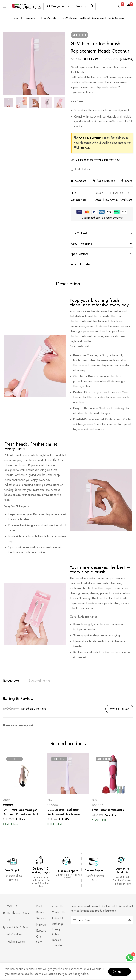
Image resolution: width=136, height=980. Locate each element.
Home (15, 18)
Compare (81, 181)
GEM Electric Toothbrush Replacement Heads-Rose (64, 812)
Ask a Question (106, 181)
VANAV (6, 800)
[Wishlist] (120, 6)
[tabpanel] (68, 712)
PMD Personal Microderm (108, 810)
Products (30, 18)
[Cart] (129, 6)
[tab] (11, 681)
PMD (94, 800)
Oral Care (126, 200)
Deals (98, 200)
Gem (50, 800)
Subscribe (129, 920)
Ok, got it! (119, 972)
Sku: (73, 193)
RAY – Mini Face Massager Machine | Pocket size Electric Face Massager (22, 814)
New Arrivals (49, 18)
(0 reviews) (127, 59)
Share (129, 181)
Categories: (78, 200)
